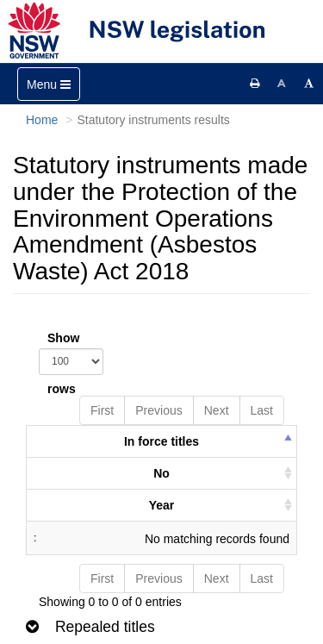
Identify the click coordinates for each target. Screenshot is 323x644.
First (102, 410)
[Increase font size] (309, 84)
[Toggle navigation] (49, 84)
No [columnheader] (161, 473)
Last (262, 410)
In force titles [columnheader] (161, 441)
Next (217, 410)
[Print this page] (255, 84)
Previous (158, 410)
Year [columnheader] (162, 505)
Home (42, 120)
